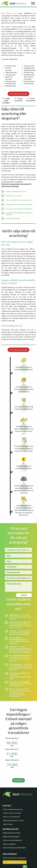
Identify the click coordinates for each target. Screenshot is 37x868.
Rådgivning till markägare (11, 837)
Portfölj (18, 627)
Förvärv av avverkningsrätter (12, 840)
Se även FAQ (19, 780)
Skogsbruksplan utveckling (11, 833)
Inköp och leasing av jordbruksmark (14, 848)
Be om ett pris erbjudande (19, 94)
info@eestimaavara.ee (15, 809)
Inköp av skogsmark (9, 844)
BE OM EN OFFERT (15, 862)
